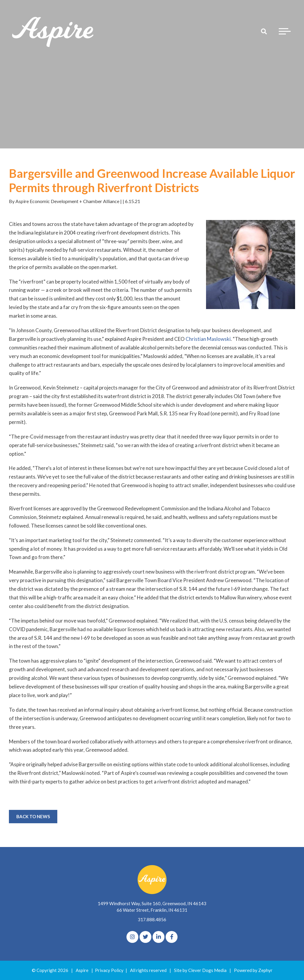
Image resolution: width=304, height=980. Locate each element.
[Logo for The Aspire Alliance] (53, 31)
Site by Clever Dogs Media (200, 970)
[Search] (264, 31)
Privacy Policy (109, 970)
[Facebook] (172, 937)
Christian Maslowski (208, 339)
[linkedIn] (159, 937)
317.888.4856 (152, 919)
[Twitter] (145, 937)
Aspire (82, 970)
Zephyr (265, 970)
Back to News (33, 816)
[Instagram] (132, 937)
